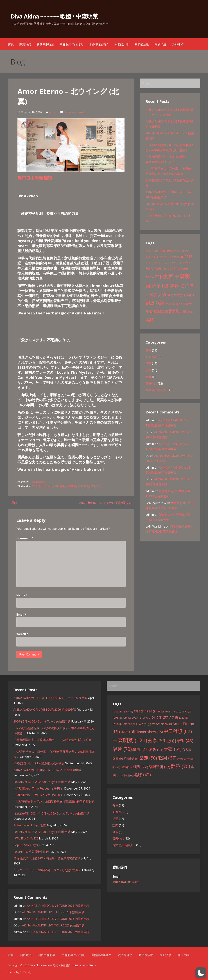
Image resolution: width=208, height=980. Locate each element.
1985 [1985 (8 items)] (162, 251)
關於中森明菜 (45, 44)
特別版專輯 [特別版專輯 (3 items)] (177, 304)
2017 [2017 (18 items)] (188, 256)
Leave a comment (75, 112)
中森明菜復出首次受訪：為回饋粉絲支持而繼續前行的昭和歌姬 (54, 802)
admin (53, 112)
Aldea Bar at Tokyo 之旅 (30, 825)
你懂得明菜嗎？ (99, 44)
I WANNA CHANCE (26, 838)
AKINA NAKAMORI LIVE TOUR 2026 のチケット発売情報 (50, 698)
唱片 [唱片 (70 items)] (184, 286)
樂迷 (93, 486)
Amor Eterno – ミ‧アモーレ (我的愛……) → (107, 503)
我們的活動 (142, 44)
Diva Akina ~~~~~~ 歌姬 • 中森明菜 (54, 16)
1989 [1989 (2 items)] (187, 251)
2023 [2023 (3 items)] (161, 263)
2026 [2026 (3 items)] (180, 263)
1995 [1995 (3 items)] (161, 257)
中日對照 (60, 486)
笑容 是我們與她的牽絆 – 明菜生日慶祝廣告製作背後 (47, 858)
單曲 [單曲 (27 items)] (141, 749)
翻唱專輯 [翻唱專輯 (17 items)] (161, 312)
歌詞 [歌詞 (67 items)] (160, 303)
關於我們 (25, 44)
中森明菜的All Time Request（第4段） (39, 788)
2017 (34, 486)
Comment (25, 538)
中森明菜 (71, 486)
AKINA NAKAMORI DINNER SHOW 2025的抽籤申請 (47, 770)
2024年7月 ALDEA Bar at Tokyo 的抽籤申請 (42, 832)
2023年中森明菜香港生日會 (31, 852)
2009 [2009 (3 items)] (174, 257)
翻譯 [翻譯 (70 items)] (174, 311)
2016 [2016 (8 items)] (180, 257)
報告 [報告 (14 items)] (154, 295)
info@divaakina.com (126, 882)
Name (22, 595)
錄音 (148, 377)
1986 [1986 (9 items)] (170, 251)
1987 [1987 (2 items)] (177, 251)
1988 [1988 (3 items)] (182, 251)
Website (22, 634)
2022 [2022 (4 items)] (155, 263)
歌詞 (100, 486)
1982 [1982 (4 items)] (148, 251)
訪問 (148, 370)
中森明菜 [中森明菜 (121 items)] (130, 740)
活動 (148, 364)
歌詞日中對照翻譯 (35, 178)
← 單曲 (12, 503)
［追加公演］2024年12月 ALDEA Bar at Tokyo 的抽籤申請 (51, 813)
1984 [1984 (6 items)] (155, 251)
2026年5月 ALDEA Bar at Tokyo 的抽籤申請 (42, 721)
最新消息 (160, 44)
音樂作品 (41, 482)
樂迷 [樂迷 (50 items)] (150, 303)
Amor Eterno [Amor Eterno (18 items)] (156, 268)
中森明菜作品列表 (71, 44)
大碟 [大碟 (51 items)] (162, 294)
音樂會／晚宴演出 (157, 390)
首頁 (11, 44)
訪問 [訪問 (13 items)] (183, 312)
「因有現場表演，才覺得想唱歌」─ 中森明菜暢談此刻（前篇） (54, 740)
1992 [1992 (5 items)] (148, 257)
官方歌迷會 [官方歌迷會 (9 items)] (175, 295)
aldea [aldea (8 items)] (187, 262)
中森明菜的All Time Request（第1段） (39, 795)
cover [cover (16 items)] (172, 268)
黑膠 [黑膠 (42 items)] (150, 319)
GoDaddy (25, 972)
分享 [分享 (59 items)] (156, 286)
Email (22, 615)
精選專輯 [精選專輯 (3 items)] (188, 304)
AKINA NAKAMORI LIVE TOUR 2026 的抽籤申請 (45, 710)
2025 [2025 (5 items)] (174, 262)
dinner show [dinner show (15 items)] (149, 732)
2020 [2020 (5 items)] (148, 262)
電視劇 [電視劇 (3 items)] (190, 312)
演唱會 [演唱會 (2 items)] (168, 304)
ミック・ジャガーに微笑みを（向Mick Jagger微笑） (47, 870)
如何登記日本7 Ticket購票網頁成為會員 (39, 763)
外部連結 (178, 44)
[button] (201, 973)
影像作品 (151, 357)
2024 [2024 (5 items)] (167, 262)
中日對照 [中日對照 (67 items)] (164, 276)
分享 (32, 482)
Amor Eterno (46, 486)
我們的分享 (122, 44)
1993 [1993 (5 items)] (155, 257)
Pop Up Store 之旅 (26, 845)
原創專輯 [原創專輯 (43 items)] (170, 286)
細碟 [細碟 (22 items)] (149, 312)
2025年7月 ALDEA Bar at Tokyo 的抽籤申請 (42, 782)
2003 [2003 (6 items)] (168, 257)
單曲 (87, 486)
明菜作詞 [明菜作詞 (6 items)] (189, 295)
